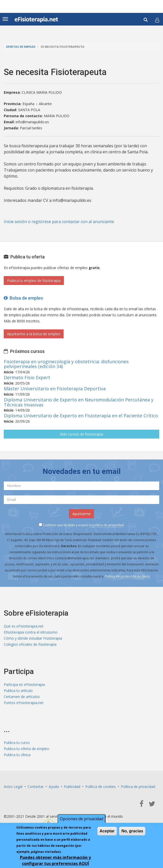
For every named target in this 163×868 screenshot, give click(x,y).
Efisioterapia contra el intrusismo (31, 632)
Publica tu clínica (17, 755)
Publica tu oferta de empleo (26, 749)
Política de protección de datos (127, 576)
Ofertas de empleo (21, 47)
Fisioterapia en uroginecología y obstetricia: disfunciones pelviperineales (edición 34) (66, 364)
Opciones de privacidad (82, 819)
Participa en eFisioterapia (24, 684)
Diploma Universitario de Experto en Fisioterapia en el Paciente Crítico (81, 416)
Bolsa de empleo (23, 298)
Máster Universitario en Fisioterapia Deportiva (55, 389)
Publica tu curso (17, 743)
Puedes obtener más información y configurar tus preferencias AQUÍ (55, 860)
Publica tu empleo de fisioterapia (34, 281)
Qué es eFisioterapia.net (24, 626)
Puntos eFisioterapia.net (24, 703)
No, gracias (132, 831)
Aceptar (107, 831)
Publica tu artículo (18, 691)
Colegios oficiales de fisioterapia (30, 644)
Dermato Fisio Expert (27, 377)
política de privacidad (108, 525)
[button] (157, 20)
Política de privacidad (138, 787)
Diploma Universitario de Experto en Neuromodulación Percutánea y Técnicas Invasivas (79, 402)
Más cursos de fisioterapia (82, 434)
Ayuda (54, 787)
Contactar (36, 787)
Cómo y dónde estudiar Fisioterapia (33, 638)
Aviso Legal (13, 787)
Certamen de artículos (22, 697)
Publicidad (72, 787)
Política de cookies (101, 787)
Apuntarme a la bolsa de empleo (34, 334)
